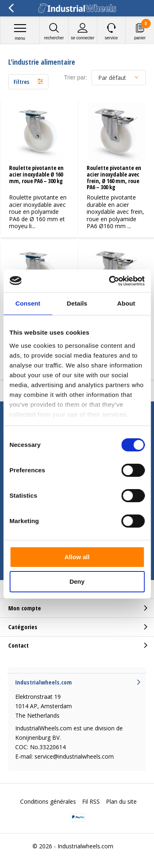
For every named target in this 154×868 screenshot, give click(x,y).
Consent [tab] (28, 303)
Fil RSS (91, 801)
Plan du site (121, 801)
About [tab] (126, 303)
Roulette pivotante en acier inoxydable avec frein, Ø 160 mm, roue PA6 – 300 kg (114, 177)
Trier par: (76, 77)
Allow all (77, 557)
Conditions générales (48, 801)
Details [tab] (77, 303)
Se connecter (83, 31)
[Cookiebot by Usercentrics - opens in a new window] (110, 281)
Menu (20, 32)
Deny (77, 581)
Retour (11, 8)
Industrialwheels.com (85, 846)
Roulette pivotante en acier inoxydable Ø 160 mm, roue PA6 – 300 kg (36, 174)
